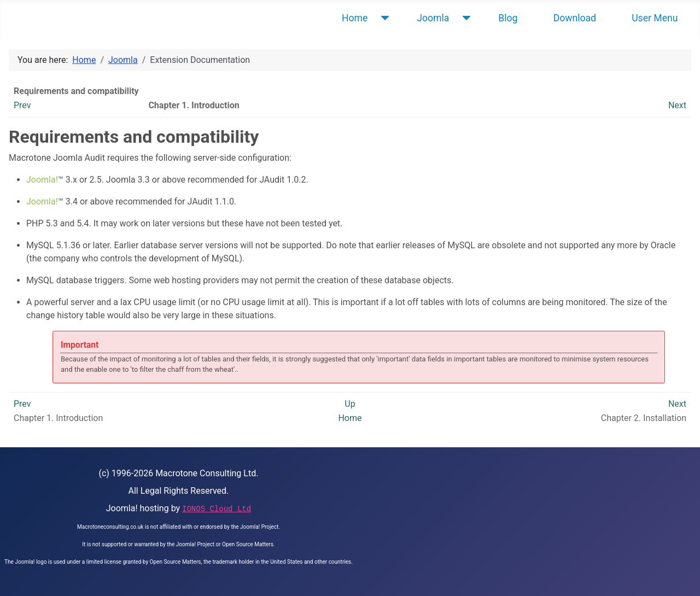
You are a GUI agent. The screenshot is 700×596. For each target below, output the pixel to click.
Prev (22, 105)
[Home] (383, 18)
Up (350, 404)
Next (677, 105)
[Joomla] (464, 18)
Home (355, 18)
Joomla (433, 18)
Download (575, 18)
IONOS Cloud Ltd (217, 509)
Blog (508, 18)
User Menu (655, 18)
